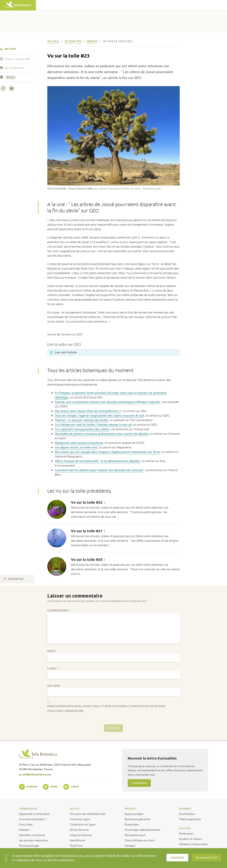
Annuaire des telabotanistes (88, 814)
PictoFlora (76, 845)
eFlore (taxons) (79, 830)
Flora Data (26, 824)
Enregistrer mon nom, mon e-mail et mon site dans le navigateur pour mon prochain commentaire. (106, 709)
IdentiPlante (77, 840)
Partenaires (186, 833)
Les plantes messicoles (33, 840)
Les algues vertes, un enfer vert (76, 447)
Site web (54, 686)
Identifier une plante (32, 835)
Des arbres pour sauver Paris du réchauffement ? (88, 411)
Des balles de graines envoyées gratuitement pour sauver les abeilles (102, 434)
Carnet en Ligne (80, 819)
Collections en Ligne (83, 824)
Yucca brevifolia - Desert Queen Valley (70, 188)
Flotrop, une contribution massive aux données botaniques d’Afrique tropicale (107, 402)
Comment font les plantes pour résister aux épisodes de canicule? (99, 470)
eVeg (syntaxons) (81, 835)
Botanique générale (137, 819)
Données (185, 809)
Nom (52, 651)
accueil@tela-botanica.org (35, 774)
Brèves (10, 77)
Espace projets (134, 814)
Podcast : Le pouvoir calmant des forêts (82, 420)
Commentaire (59, 610)
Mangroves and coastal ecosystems (79, 443)
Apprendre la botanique (34, 814)
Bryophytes (132, 824)
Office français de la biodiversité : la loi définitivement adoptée (97, 461)
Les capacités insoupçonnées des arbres (82, 429)
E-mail (53, 669)
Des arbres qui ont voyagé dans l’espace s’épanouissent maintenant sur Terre (107, 452)
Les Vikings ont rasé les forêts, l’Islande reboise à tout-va (93, 424)
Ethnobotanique (135, 835)
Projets (130, 809)
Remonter (14, 579)
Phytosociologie (29, 845)
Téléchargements (190, 819)
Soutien (185, 828)
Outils (75, 809)
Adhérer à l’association (194, 844)
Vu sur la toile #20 (87, 560)
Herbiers (24, 830)
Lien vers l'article (63, 353)
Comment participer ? (33, 819)
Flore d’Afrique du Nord (140, 840)
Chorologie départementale (142, 830)
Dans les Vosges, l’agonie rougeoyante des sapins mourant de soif (99, 415)
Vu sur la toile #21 (87, 531)
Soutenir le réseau (190, 839)
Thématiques (28, 809)
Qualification (187, 814)
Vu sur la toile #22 (87, 502)
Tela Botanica (17, 68)
